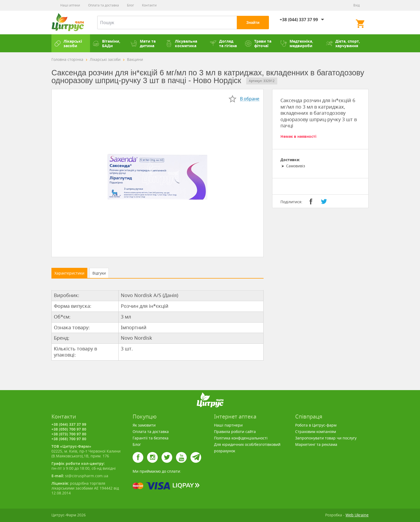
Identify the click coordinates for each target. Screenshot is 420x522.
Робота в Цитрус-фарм (316, 425)
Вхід (357, 5)
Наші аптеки (70, 5)
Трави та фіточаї (258, 43)
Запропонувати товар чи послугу (326, 438)
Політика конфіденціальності (241, 438)
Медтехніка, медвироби (297, 43)
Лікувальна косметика (181, 43)
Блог (130, 5)
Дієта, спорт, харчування (343, 43)
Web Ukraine (357, 515)
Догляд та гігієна (223, 43)
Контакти (149, 5)
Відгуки (99, 273)
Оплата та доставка (104, 5)
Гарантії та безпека (151, 438)
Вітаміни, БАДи (106, 43)
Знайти (253, 23)
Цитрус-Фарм (68, 23)
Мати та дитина (143, 43)
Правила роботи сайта (235, 432)
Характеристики (69, 273)
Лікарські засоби (68, 43)
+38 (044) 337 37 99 (299, 20)
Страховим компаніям (316, 432)
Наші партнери (228, 425)
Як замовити (144, 425)
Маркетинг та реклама (316, 444)
